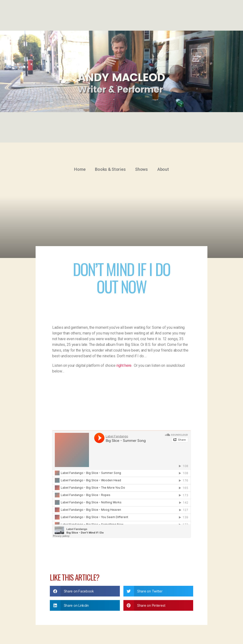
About (163, 169)
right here (124, 365)
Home (80, 169)
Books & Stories (110, 169)
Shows (141, 169)
